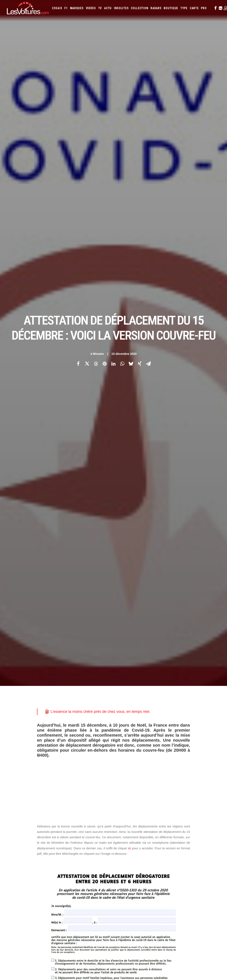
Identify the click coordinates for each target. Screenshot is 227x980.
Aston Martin (162, 824)
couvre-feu (47, 688)
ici (130, 267)
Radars (156, 8)
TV (100, 8)
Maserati (142, 841)
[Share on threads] (96, 73)
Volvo (150, 852)
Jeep (153, 835)
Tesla (209, 846)
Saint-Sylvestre (157, 707)
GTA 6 (68, 857)
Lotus (131, 841)
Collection (140, 8)
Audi (175, 824)
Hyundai (123, 835)
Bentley (184, 824)
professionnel (122, 513)
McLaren (163, 841)
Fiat (195, 830)
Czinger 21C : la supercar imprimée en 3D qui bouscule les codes (163, 921)
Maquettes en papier (159, 863)
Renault (156, 846)
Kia (160, 835)
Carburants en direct (176, 869)
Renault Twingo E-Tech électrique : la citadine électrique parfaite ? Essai (50, 922)
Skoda (191, 846)
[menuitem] (57, 8)
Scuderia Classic (74, 846)
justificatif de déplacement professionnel (67, 694)
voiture (179, 707)
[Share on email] (148, 73)
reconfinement (131, 707)
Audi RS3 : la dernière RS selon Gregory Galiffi (150, 916)
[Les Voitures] (28, 8)
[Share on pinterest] (105, 73)
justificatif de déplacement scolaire (63, 701)
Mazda (152, 841)
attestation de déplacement (57, 675)
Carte (10, 824)
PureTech (156, 869)
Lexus (121, 841)
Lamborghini (187, 835)
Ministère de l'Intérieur (54, 707)
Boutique (171, 8)
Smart (200, 846)
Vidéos (91, 8)
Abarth (122, 824)
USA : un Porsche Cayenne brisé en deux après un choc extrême (45, 955)
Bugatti (203, 824)
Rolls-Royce (170, 846)
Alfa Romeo (135, 824)
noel (79, 707)
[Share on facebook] (78, 73)
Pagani (122, 846)
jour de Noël (175, 688)
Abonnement (15, 832)
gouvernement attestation (143, 688)
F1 (66, 8)
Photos (42, 654)
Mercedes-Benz (179, 841)
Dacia (156, 830)
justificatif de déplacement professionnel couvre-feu (138, 694)
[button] (215, 8)
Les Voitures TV (74, 824)
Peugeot (133, 846)
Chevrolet (124, 830)
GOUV (215, 863)
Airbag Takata (140, 869)
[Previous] (50, 757)
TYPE (184, 8)
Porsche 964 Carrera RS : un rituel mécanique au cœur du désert (163, 933)
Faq (9, 839)
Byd (212, 824)
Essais (57, 8)
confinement (165, 681)
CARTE (194, 8)
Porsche (145, 846)
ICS (66, 879)
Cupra (148, 830)
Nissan (201, 841)
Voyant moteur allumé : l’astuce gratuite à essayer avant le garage (163, 927)
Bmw (194, 824)
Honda (211, 830)
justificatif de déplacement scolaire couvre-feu (126, 701)
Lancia (200, 835)
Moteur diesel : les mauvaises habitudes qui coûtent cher (157, 949)
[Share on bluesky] (131, 73)
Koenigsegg (170, 835)
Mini (193, 841)
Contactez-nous (17, 846)
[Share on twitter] (87, 73)
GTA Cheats (71, 865)
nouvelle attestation (102, 707)
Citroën (138, 830)
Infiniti (134, 835)
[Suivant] (177, 757)
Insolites (121, 8)
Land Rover (213, 835)
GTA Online (71, 872)
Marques (77, 8)
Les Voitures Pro (75, 832)
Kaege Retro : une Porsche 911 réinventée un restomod (156, 938)
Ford (202, 830)
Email (121, 783)
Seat (182, 846)
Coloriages (180, 863)
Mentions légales (17, 854)
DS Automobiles (171, 830)
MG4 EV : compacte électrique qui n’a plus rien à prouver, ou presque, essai (51, 927)
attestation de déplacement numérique (125, 681)
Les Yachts (71, 839)
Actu (108, 8)
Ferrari (186, 830)
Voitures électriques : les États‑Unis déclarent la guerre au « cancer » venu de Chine (57, 916)
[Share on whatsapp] (122, 73)
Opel (210, 841)
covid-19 (65, 688)
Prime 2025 (124, 869)
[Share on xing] (140, 73)
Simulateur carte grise (131, 863)
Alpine (148, 824)
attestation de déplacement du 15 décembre (110, 675)
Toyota (123, 852)
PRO (204, 8)
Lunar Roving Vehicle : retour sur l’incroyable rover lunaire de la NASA (166, 943)
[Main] (114, 757)
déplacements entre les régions (98, 688)
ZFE (190, 863)
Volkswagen (137, 852)
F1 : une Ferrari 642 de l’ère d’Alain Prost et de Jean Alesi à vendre (46, 911)
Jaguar (145, 835)
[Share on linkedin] (113, 73)
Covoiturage (202, 863)
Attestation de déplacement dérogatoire (66, 681)
